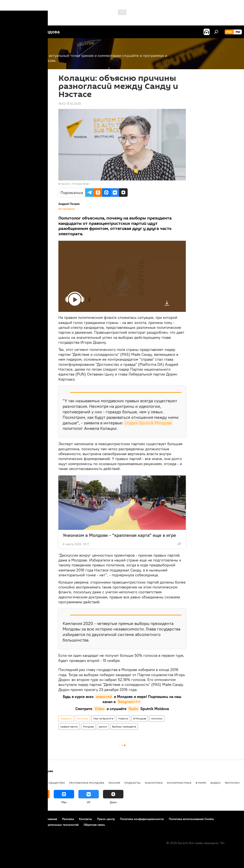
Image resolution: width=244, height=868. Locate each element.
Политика (83, 718)
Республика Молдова (87, 783)
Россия (114, 783)
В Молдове (140, 718)
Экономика (35, 783)
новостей (104, 697)
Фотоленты (234, 783)
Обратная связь (94, 825)
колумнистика (179, 783)
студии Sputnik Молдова (148, 423)
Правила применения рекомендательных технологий (42, 825)
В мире (201, 783)
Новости (123, 718)
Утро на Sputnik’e (103, 718)
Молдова (88, 727)
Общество (57, 783)
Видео (216, 783)
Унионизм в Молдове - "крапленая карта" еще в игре (119, 535)
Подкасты (66, 718)
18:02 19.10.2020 (70, 104)
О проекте (12, 819)
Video (99, 709)
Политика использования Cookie (191, 819)
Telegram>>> (129, 702)
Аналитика (154, 783)
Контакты (85, 819)
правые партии (69, 727)
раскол (103, 727)
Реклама (68, 819)
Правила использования (40, 819)
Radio (133, 709)
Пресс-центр (106, 819)
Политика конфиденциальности (142, 819)
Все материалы (67, 209)
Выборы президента (124, 727)
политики (157, 718)
